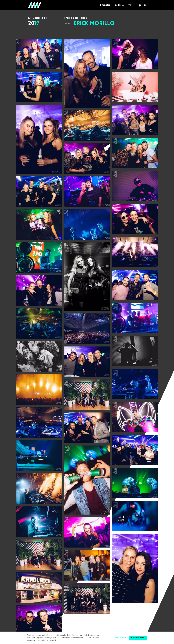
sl (140, 5)
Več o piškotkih (121, 638)
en (145, 5)
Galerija (119, 5)
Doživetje (105, 5)
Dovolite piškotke (138, 638)
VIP (130, 5)
